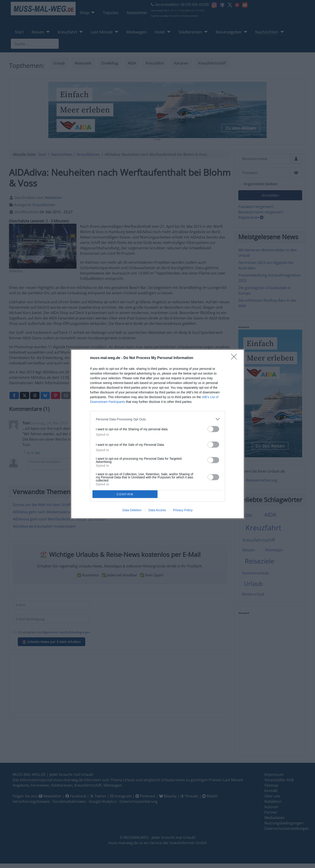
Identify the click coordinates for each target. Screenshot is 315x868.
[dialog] (157, 434)
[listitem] (157, 419)
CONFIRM (125, 494)
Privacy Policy (183, 510)
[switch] (213, 429)
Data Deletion (132, 510)
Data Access (157, 510)
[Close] (235, 358)
